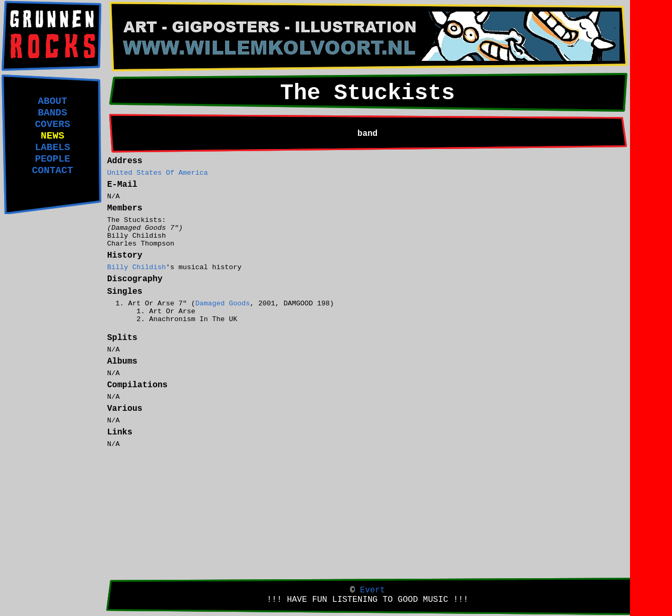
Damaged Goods (223, 304)
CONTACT (52, 171)
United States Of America (157, 173)
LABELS (52, 147)
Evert (373, 590)
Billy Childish (136, 267)
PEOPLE (52, 159)
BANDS (52, 113)
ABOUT (52, 101)
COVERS (52, 124)
